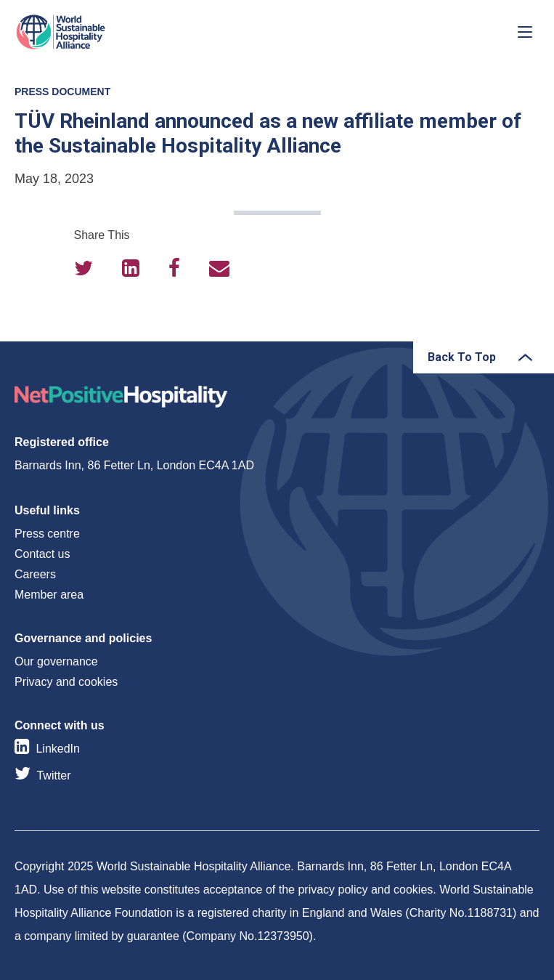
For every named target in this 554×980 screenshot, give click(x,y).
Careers (35, 574)
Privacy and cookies (66, 682)
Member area (49, 595)
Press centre (47, 534)
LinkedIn (58, 749)
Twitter (53, 776)
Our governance (56, 661)
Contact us (42, 554)
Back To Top (462, 357)
